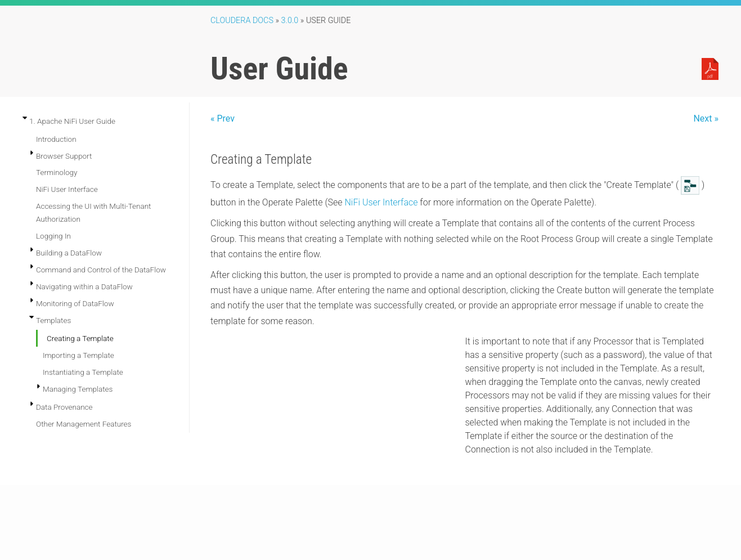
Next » (706, 118)
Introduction (56, 139)
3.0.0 (290, 21)
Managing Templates (78, 389)
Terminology (57, 172)
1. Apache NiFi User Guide (72, 121)
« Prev (223, 118)
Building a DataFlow (69, 253)
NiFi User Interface (67, 189)
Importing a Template (78, 355)
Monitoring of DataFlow (75, 303)
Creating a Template (80, 338)
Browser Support (64, 156)
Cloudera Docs (242, 21)
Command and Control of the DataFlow (101, 270)
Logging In (53, 236)
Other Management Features (84, 424)
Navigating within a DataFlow (84, 286)
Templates (53, 320)
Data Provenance (64, 407)
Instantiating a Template (83, 372)
